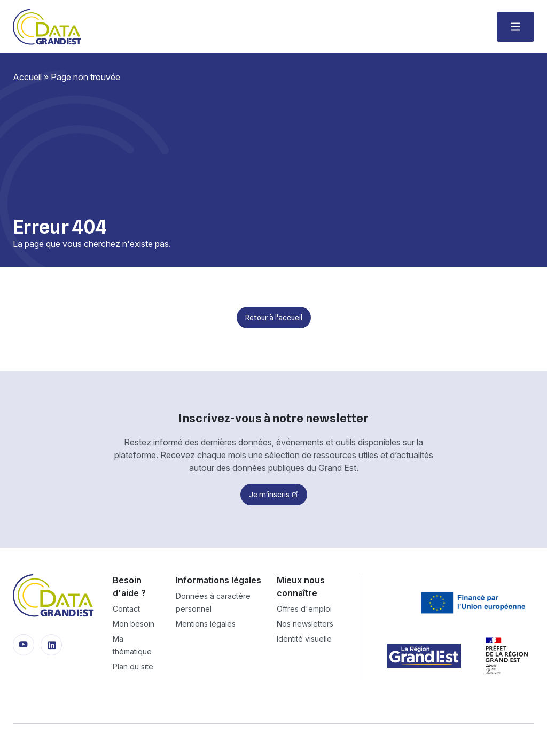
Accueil (27, 77)
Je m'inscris (269, 495)
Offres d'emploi (304, 609)
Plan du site (133, 666)
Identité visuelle (304, 639)
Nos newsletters (305, 624)
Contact (126, 609)
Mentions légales (206, 624)
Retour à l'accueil (274, 318)
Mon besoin (134, 624)
